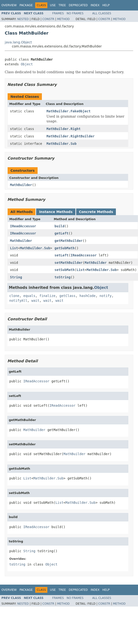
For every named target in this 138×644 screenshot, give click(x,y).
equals (29, 296)
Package (26, 5)
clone (14, 296)
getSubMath (64, 248)
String (16, 277)
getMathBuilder (69, 241)
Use (53, 5)
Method (63, 19)
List (14, 248)
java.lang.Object (18, 42)
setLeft (62, 255)
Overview (9, 5)
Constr (48, 19)
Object (27, 64)
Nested (23, 19)
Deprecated (78, 5)
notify (106, 296)
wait (35, 301)
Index (95, 5)
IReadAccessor (23, 226)
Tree (62, 5)
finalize (47, 296)
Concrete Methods (96, 212)
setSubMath (64, 270)
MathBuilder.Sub (61, 144)
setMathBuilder (69, 263)
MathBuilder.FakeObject (68, 111)
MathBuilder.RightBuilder (70, 136)
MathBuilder (21, 185)
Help (106, 5)
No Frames (75, 13)
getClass (67, 296)
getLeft (62, 233)
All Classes (102, 13)
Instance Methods (56, 212)
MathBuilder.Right (63, 129)
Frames (58, 13)
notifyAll (18, 301)
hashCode (87, 296)
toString (62, 277)
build (59, 226)
